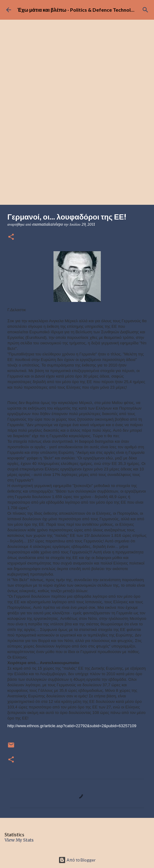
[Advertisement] (77, 159)
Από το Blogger (77, 860)
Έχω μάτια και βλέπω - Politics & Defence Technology (78, 10)
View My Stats (19, 840)
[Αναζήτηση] (145, 10)
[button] (11, 237)
